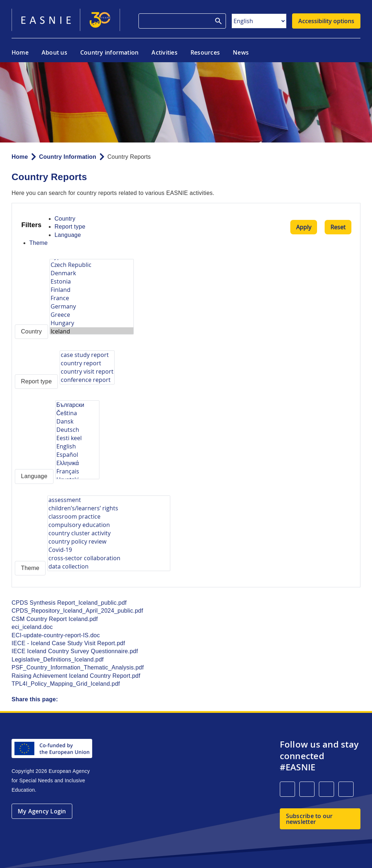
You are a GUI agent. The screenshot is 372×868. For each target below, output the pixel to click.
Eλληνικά (77, 463)
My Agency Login (42, 811)
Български (77, 405)
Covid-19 (109, 550)
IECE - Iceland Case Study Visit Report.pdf (68, 643)
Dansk (77, 422)
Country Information (68, 157)
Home (20, 52)
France (92, 298)
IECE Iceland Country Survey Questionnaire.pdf (75, 651)
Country (65, 219)
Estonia (92, 282)
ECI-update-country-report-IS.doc (56, 635)
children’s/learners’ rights (109, 508)
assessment (109, 500)
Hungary (92, 323)
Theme (39, 243)
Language (68, 235)
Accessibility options (326, 21)
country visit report (87, 372)
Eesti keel (77, 438)
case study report (87, 355)
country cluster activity (109, 533)
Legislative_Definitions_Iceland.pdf (58, 659)
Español (77, 455)
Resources (205, 52)
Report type (70, 227)
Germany (92, 307)
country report (87, 363)
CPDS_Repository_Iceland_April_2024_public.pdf (77, 611)
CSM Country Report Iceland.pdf (55, 619)
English (77, 446)
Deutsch (77, 430)
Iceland (92, 331)
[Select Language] (259, 21)
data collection (109, 567)
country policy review (109, 542)
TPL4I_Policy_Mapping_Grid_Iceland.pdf (66, 684)
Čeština (77, 413)
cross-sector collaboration (109, 558)
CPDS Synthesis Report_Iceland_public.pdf (69, 603)
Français (77, 471)
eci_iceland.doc (32, 627)
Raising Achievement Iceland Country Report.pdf (76, 676)
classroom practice (109, 517)
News (241, 52)
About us (54, 52)
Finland (92, 290)
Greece (92, 315)
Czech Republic (92, 265)
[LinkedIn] (287, 789)
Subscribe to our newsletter (309, 819)
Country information (110, 52)
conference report (87, 380)
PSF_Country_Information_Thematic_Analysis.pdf (78, 667)
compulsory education (109, 525)
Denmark (92, 273)
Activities (164, 52)
